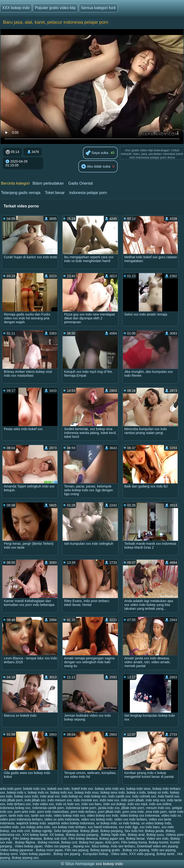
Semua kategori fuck (98, 8)
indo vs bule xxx (68, 804)
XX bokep (57, 835)
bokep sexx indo (113, 792)
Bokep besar (135, 839)
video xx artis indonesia (62, 819)
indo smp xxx (155, 800)
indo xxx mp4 (137, 804)
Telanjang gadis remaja (21, 193)
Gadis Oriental (80, 183)
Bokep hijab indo (114, 835)
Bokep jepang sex (25, 858)
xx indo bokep (129, 823)
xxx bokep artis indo (35, 827)
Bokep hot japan (91, 842)
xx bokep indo (107, 823)
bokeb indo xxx (34, 789)
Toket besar (55, 193)
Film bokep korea (134, 842)
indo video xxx (43, 804)
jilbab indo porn (133, 808)
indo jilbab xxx (35, 800)
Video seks (119, 854)
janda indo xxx (109, 808)
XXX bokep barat (35, 835)
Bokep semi (9, 854)
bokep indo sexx (139, 789)
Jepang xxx (81, 846)
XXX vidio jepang (142, 854)
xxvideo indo (9, 827)
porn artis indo (25, 812)
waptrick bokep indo (31, 823)
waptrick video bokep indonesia (71, 823)
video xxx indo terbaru (131, 819)
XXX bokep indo (16, 8)
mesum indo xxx (158, 808)
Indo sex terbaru (123, 846)
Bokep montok (49, 842)
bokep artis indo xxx (110, 789)
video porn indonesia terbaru (21, 819)
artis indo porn (11, 789)
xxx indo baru (150, 827)
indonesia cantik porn (48, 808)
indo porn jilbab (132, 800)
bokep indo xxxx (86, 792)
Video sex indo (158, 839)
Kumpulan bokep (96, 854)
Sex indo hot (134, 831)
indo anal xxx (50, 796)
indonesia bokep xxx (15, 808)
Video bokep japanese (17, 850)
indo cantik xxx (119, 796)
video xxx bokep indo (97, 819)
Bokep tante (166, 854)
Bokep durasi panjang (83, 835)
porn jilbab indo (109, 812)
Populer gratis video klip (55, 8)
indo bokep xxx (95, 796)
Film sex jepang (77, 850)
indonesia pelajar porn (88, 193)
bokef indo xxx (82, 789)
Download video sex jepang (158, 846)
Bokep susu (155, 835)
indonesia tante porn (81, 808)
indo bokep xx (72, 796)
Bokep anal (136, 835)
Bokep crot (69, 842)
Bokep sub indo (55, 839)
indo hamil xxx (169, 796)
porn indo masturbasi (53, 812)
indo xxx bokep (114, 804)
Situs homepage (80, 864)
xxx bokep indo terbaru (69, 827)
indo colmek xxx (144, 796)
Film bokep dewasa (27, 839)
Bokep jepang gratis (105, 850)
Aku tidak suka (96, 167)
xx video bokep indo (156, 823)
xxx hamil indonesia (103, 827)
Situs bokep (100, 846)
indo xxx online (160, 804)
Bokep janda (155, 831)
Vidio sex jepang (163, 850)
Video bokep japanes (35, 854)
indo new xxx (109, 800)
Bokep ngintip (42, 831)
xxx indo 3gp (129, 827)
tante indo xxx (19, 815)
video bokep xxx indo (103, 815)
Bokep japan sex (112, 839)
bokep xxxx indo (26, 796)
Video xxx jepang (57, 846)
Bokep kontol (158, 842)
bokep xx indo (158, 792)
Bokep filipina (26, 842)
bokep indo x (16, 792)
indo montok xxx (86, 800)
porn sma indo (133, 812)
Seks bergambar (66, 831)
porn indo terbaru (83, 812)
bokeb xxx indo (59, 789)
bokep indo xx (38, 792)
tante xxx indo (41, 815)
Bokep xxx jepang (136, 850)
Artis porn (112, 842)
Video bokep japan (29, 846)
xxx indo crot (20, 831)
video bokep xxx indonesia (140, 815)
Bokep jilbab (89, 831)
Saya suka (97, 153)
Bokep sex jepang (67, 854)
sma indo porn (156, 812)
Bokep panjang (112, 831)
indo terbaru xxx (19, 804)
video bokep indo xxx (69, 815)
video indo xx (171, 815)
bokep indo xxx (61, 792)
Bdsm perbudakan (48, 183)
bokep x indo (136, 792)
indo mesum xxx (60, 800)
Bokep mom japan (49, 850)
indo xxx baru (91, 804)
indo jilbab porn (11, 800)
